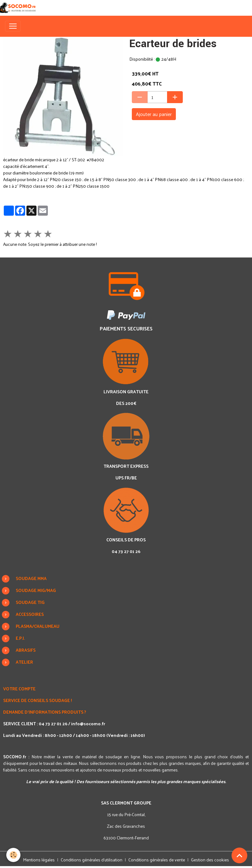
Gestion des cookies (210, 860)
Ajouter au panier (154, 114)
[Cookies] (13, 855)
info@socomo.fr (88, 724)
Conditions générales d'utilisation (92, 860)
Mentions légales (39, 860)
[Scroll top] (239, 855)
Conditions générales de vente (157, 860)
